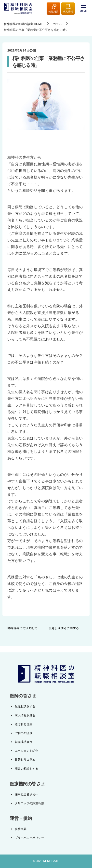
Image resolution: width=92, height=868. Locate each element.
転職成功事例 (24, 742)
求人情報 (68, 9)
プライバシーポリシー (29, 838)
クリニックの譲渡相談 (29, 803)
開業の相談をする (26, 769)
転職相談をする (25, 706)
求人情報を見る (25, 715)
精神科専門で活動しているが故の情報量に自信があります (27, 628)
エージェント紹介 (26, 751)
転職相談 (53, 9)
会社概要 (21, 829)
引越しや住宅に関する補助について (69, 628)
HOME (23, 24)
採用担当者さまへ (26, 794)
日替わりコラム (25, 760)
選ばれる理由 (24, 724)
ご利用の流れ (24, 733)
